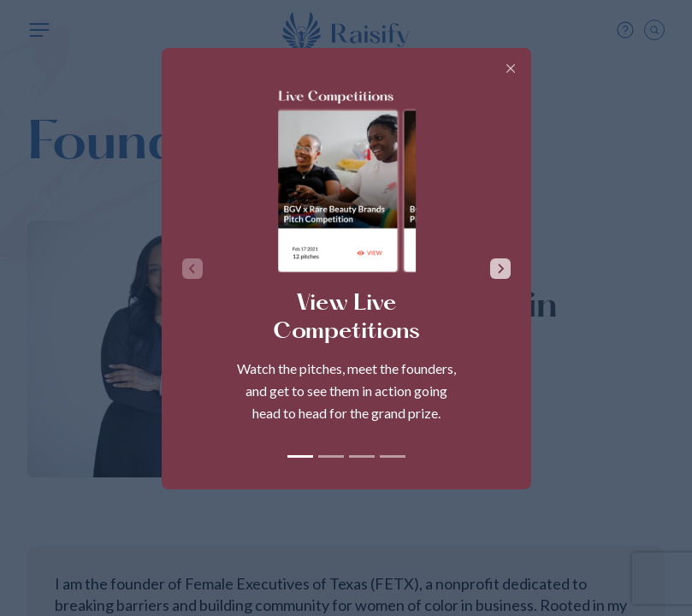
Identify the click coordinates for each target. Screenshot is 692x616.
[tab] (300, 456)
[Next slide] (500, 269)
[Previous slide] (192, 269)
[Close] (511, 68)
